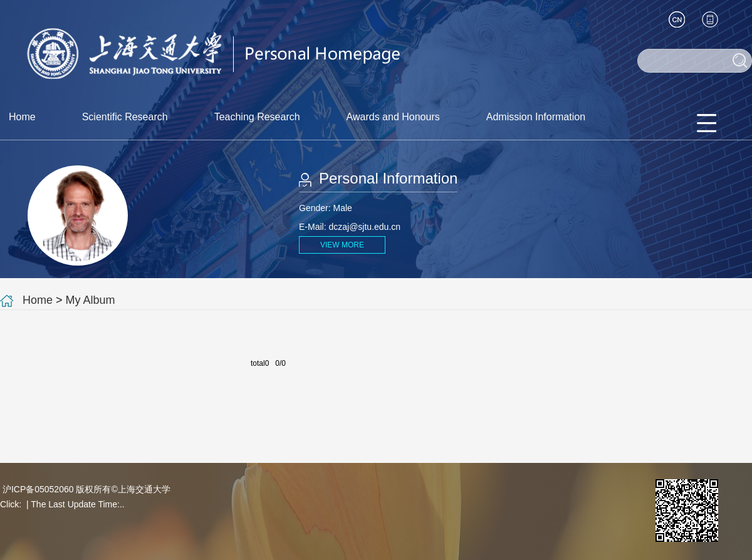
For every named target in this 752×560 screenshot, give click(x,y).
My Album (91, 300)
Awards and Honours (393, 117)
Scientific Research (125, 117)
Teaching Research (257, 117)
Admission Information (536, 117)
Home (22, 117)
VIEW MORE (342, 245)
